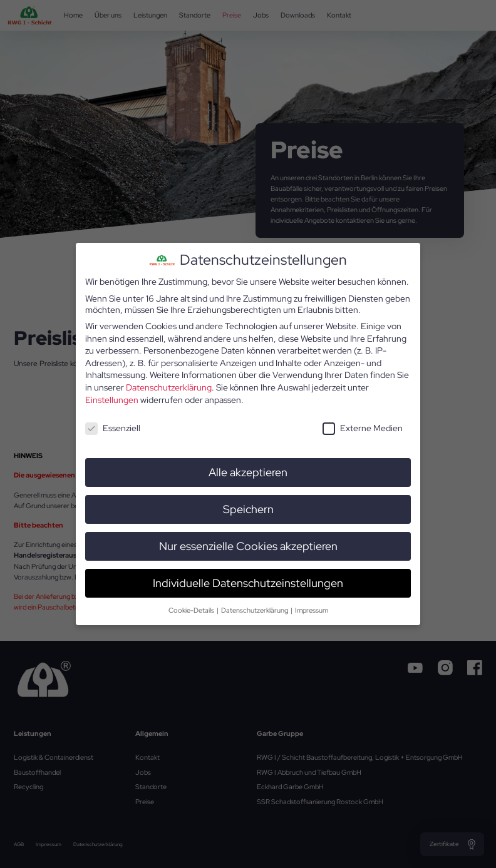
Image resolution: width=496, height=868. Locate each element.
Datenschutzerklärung (169, 386)
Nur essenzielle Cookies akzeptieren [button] (248, 545)
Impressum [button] (312, 609)
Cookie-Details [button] (192, 609)
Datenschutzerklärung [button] (255, 609)
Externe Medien (363, 427)
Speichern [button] (248, 508)
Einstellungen (112, 399)
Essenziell (113, 427)
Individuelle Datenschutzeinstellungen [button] (248, 582)
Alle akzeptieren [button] (248, 472)
